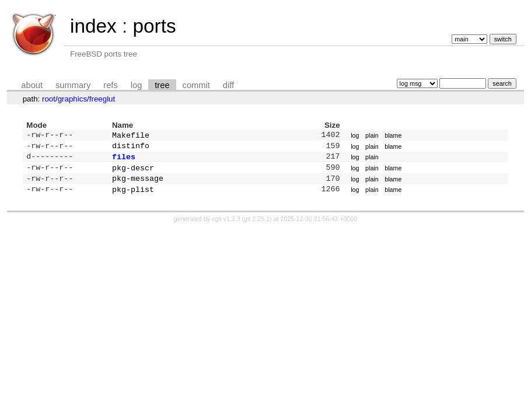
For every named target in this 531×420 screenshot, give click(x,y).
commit (196, 85)
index (93, 26)
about (32, 85)
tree (162, 85)
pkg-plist (133, 196)
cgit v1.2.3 (226, 226)
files (124, 160)
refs (110, 85)
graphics (72, 99)
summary (73, 85)
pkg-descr (133, 172)
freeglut (102, 99)
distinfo (131, 148)
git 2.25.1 (257, 226)
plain (372, 136)
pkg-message (138, 184)
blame (393, 136)
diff (228, 85)
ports (154, 26)
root (49, 99)
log (137, 85)
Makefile (131, 136)
